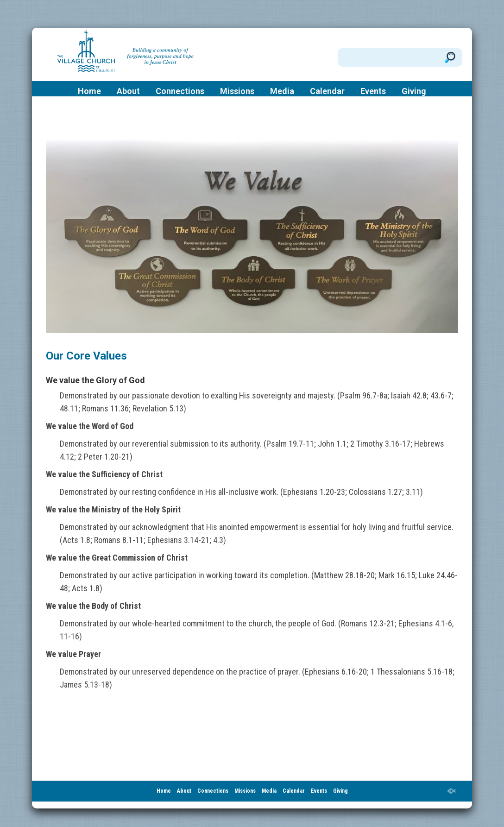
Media (282, 91)
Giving (414, 91)
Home (89, 91)
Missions (237, 91)
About (128, 91)
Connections (180, 91)
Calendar (327, 91)
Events (373, 91)
